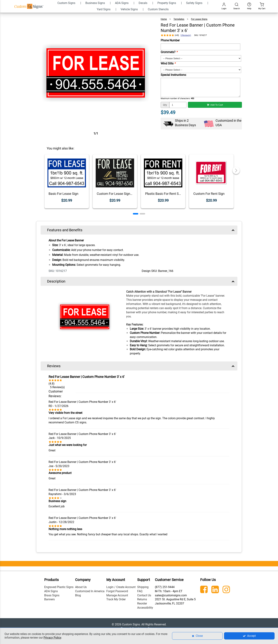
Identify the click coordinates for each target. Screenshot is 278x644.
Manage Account (117, 595)
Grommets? (169, 52)
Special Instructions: (174, 75)
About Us (81, 587)
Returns (142, 599)
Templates (179, 19)
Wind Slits (168, 63)
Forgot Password (117, 591)
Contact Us (144, 595)
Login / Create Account (121, 587)
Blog (78, 595)
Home (164, 19)
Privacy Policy (52, 638)
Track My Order (116, 599)
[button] (136, 214)
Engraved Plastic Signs (59, 587)
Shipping (143, 587)
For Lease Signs (199, 19)
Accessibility (145, 608)
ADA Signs (51, 591)
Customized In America (90, 591)
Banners (49, 599)
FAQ (140, 591)
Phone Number (170, 40)
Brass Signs (52, 595)
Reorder (142, 603)
